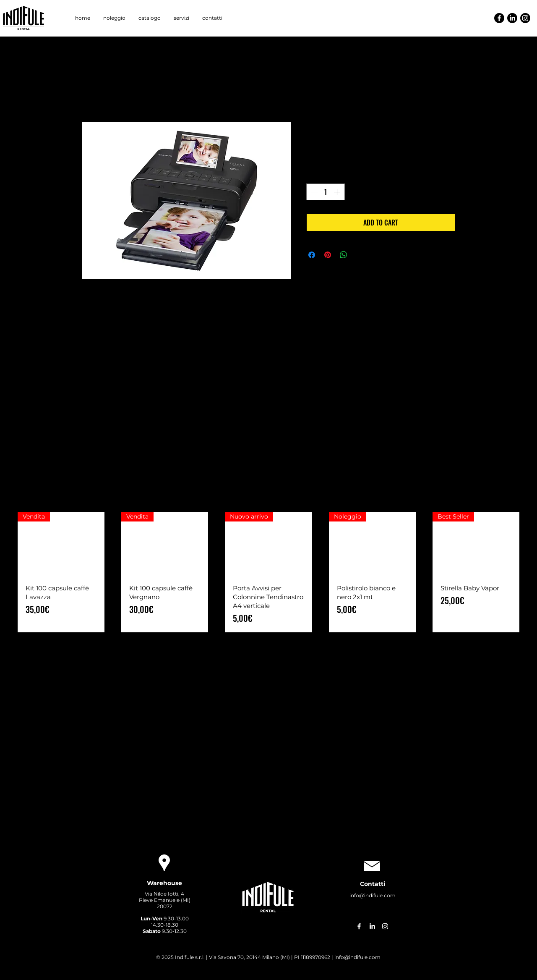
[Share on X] (360, 255)
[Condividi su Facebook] (312, 255)
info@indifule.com (373, 895)
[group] (268, 572)
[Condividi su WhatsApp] (344, 255)
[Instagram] (525, 18)
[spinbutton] (326, 192)
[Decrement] (313, 192)
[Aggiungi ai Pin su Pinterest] (328, 255)
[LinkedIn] (512, 18)
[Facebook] (499, 18)
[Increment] (338, 192)
